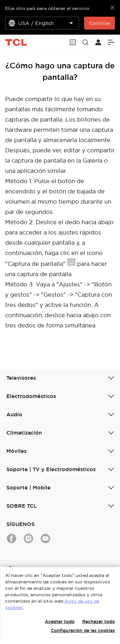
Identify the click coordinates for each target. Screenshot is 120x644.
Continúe (100, 23)
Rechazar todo (99, 622)
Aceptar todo (60, 622)
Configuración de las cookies (83, 631)
